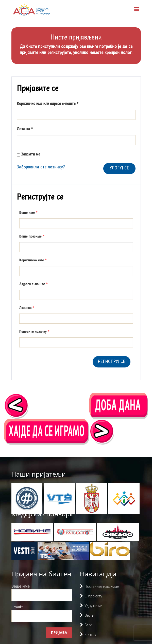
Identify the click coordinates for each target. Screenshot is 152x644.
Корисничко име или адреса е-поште (55, 103)
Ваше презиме (32, 237)
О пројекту (93, 596)
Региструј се (112, 362)
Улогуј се (119, 168)
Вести (89, 615)
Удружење (93, 606)
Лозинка (32, 129)
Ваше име (28, 213)
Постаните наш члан (102, 586)
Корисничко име (33, 260)
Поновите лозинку (34, 332)
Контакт (91, 635)
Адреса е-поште (33, 284)
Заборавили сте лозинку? (41, 167)
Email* (42, 613)
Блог (88, 625)
